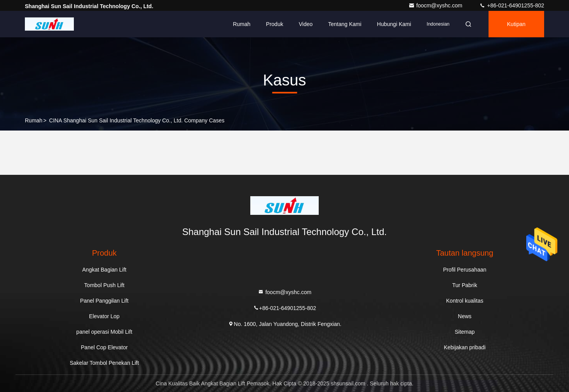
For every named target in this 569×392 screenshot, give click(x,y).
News (465, 316)
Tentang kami (345, 24)
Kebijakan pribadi (465, 347)
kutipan (516, 24)
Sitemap (465, 332)
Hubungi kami (394, 24)
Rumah (242, 24)
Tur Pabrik (465, 285)
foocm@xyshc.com (436, 5)
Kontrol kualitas (465, 301)
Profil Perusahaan (465, 270)
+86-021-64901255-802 (512, 5)
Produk (274, 24)
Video (306, 24)
